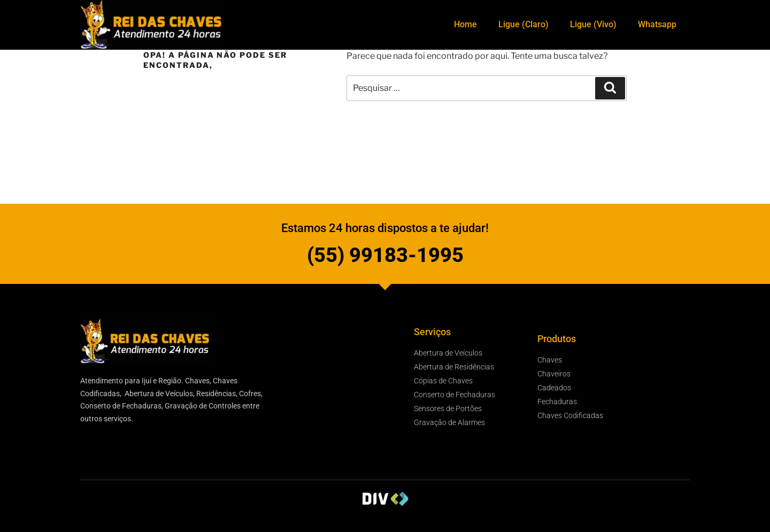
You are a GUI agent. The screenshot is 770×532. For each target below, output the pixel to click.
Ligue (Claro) (523, 24)
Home (465, 24)
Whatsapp (657, 24)
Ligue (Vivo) (593, 24)
